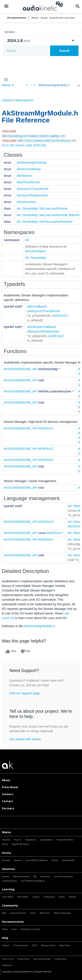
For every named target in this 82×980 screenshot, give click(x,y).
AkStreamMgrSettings (32, 163)
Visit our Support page (25, 693)
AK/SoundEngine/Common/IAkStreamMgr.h (33, 136)
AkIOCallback (36, 306)
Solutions (9, 869)
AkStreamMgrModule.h (54, 85)
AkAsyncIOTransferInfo (32, 189)
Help (5, 938)
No (25, 651)
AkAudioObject (35, 251)
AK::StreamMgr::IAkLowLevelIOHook (42, 208)
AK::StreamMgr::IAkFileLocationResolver (45, 222)
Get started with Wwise (25, 739)
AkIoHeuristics (26, 202)
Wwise (6, 832)
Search (64, 51)
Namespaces (24, 100)
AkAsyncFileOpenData (32, 195)
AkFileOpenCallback (41, 327)
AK (27, 240)
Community (10, 906)
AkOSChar (54, 533)
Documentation (17, 18)
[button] (6, 6)
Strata (6, 853)
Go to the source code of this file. (24, 145)
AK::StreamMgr (36, 258)
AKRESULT (60, 316)
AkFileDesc (24, 176)
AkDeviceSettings (29, 169)
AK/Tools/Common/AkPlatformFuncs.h (47, 141)
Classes (7, 100)
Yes (11, 651)
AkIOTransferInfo (28, 182)
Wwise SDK (10, 85)
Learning (8, 889)
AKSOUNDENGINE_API (21, 369)
